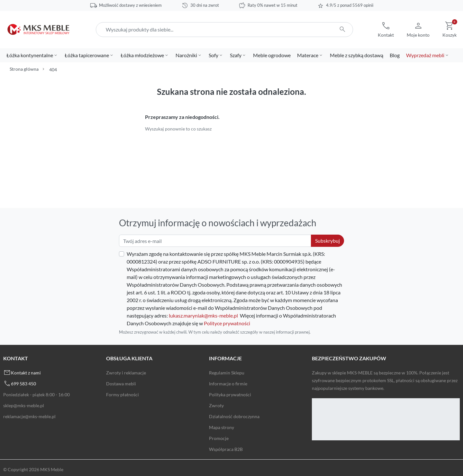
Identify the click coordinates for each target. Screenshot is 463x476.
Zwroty (216, 405)
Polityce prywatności (227, 323)
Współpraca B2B (226, 449)
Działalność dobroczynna (234, 416)
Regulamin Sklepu (227, 373)
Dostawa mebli (121, 384)
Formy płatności (123, 395)
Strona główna (24, 69)
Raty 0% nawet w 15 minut (272, 5)
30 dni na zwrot (205, 5)
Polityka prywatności (230, 395)
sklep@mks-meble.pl (24, 405)
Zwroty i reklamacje (126, 373)
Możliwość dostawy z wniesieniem (130, 5)
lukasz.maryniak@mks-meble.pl (203, 315)
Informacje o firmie (228, 384)
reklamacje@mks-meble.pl (29, 416)
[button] (386, 30)
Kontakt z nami (26, 373)
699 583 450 (23, 384)
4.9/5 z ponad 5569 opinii (350, 5)
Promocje (219, 438)
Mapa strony (222, 427)
